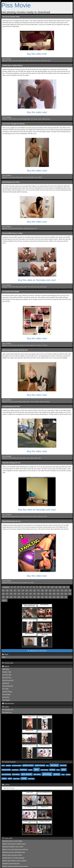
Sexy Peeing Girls (8, 686)
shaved (68, 774)
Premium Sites (8, 663)
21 (15, 590)
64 (42, 597)
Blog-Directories (8, 703)
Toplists (6, 707)
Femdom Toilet (7, 672)
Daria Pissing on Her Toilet (11, 182)
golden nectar (28, 765)
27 (38, 590)
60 (27, 597)
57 (15, 597)
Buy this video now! (37, 54)
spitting (31, 61)
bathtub (44, 119)
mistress (23, 770)
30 (50, 590)
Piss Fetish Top (7, 712)
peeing (52, 770)
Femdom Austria (12, 119)
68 (58, 597)
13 (52, 587)
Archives (6, 785)
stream (32, 583)
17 (68, 587)
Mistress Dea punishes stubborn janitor (14, 844)
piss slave (15, 61)
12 (48, 587)
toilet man (18, 516)
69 (62, 597)
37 (7, 594)
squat (36, 458)
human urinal (44, 61)
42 (27, 594)
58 (19, 597)
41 (23, 594)
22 (19, 590)
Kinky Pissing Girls (8, 680)
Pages (5, 654)
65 (46, 597)
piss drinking (26, 61)
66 (50, 597)
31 (54, 590)
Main (4, 657)
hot (48, 765)
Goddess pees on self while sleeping (13, 858)
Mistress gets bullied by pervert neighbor (14, 861)
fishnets (22, 177)
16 (64, 587)
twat (28, 345)
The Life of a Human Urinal (11, 17)
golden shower (40, 765)
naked (29, 177)
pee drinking (18, 402)
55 (7, 597)
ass (21, 583)
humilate (10, 61)
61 (31, 597)
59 (23, 597)
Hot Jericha (44, 345)
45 (38, 594)
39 (15, 594)
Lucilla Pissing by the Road (11, 406)
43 (31, 594)
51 (62, 594)
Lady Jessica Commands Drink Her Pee (15, 350)
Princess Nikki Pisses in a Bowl (12, 233)
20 (11, 590)
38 (11, 594)
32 (58, 590)
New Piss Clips (7, 675)
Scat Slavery (6, 700)
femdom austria (17, 765)
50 (58, 594)
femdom (8, 765)
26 (35, 590)
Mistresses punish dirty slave (11, 864)
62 (35, 597)
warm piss (31, 779)
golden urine (33, 345)
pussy (35, 119)
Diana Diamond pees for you (11, 521)
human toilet (37, 61)
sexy (63, 774)
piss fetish (16, 774)
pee (18, 345)
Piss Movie (16, 5)
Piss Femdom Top (8, 710)
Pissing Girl (6, 683)
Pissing (24, 402)
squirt (32, 287)
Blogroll (6, 666)
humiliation (36, 402)
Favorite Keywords (9, 762)
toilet (12, 228)
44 (35, 594)
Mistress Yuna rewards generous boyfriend (15, 849)
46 (42, 594)
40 (19, 594)
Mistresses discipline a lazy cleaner (13, 847)
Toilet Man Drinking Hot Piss (11, 463)
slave (4, 779)
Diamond (14, 583)
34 (66, 590)
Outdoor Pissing (7, 692)
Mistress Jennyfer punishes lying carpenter (15, 866)
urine (49, 61)
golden (28, 119)
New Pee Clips (7, 678)
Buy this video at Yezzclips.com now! (37, 280)
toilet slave (16, 779)
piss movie (27, 774)
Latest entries (7, 838)
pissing (48, 119)
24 (27, 590)
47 (46, 594)
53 (70, 594)
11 (45, 587)
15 (60, 587)
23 (23, 590)
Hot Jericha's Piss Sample (11, 292)
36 (3, 594)
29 (46, 590)
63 (38, 597)
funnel (20, 61)
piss (18, 119)
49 (54, 594)
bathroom (21, 228)
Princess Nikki (12, 287)
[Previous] (6, 587)
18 (3, 590)
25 (31, 590)
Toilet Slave (6, 669)
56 (11, 597)
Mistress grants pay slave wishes (12, 855)
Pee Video (5, 689)
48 (50, 594)
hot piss (39, 119)
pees (18, 583)
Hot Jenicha (11, 345)
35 (70, 590)
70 (66, 597)
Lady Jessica (11, 402)
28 (42, 590)
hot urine (63, 765)
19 (7, 590)
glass (41, 402)
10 (41, 587)
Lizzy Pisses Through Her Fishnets (13, 124)
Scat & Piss (6, 697)
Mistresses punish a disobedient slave (14, 852)
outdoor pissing (12, 458)
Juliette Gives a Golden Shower (12, 65)
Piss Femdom (6, 694)
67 (54, 597)
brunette (24, 583)
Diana (9, 583)
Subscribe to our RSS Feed (37, 651)
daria (9, 228)
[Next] (4, 600)
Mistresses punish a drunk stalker (12, 841)
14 (56, 587)
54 (3, 597)
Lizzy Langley (11, 177)
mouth (30, 770)
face (3, 765)
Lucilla (39, 458)
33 (62, 590)
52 (66, 594)
